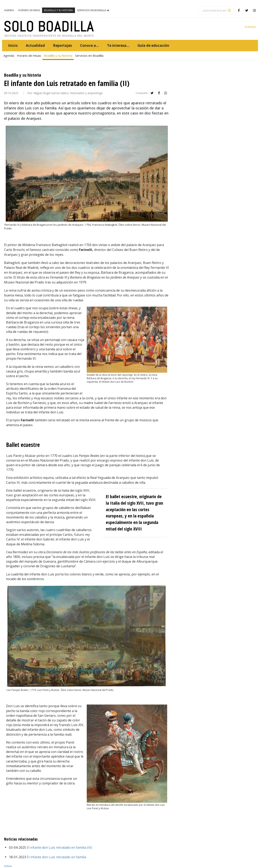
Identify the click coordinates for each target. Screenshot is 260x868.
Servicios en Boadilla (93, 10)
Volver (8, 866)
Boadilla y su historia (58, 10)
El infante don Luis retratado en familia (56, 857)
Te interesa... (118, 45)
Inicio (13, 45)
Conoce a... (89, 45)
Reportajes (62, 45)
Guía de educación (153, 45)
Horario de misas (29, 10)
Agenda (9, 10)
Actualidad (35, 45)
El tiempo (250, 26)
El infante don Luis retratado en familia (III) (59, 847)
